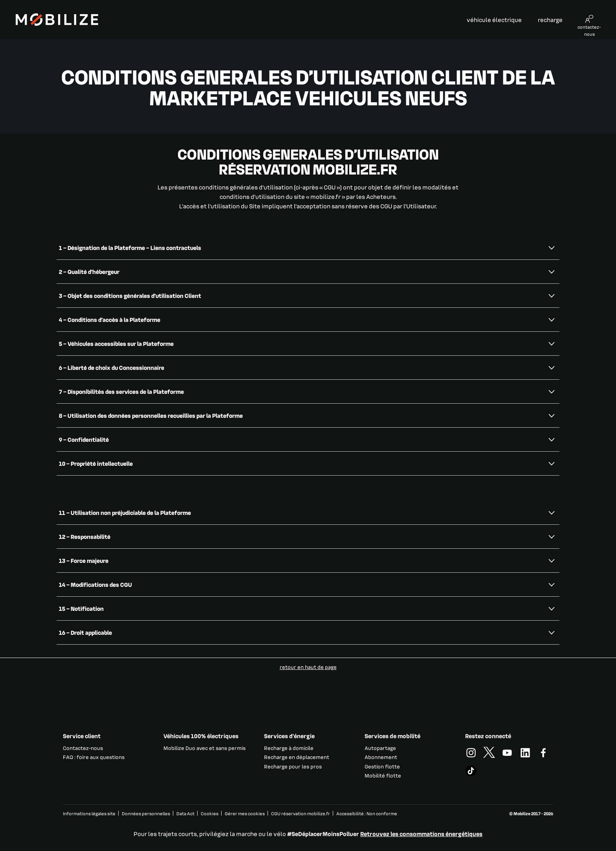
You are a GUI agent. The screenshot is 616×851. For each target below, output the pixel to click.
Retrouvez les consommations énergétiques (421, 834)
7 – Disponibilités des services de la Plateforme (121, 391)
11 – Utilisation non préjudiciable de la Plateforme (125, 513)
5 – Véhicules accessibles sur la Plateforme (116, 344)
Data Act (185, 813)
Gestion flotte (382, 766)
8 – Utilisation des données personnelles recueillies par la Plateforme (151, 415)
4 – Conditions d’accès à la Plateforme (110, 320)
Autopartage (380, 748)
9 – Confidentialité (84, 439)
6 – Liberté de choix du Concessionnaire (112, 368)
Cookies (210, 813)
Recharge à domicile (289, 748)
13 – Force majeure (84, 561)
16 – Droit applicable (85, 632)
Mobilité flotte (383, 775)
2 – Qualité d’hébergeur (89, 272)
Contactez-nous (83, 748)
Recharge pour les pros (293, 766)
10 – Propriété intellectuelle (96, 463)
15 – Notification (81, 608)
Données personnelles (146, 813)
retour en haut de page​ (308, 667)
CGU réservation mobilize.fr (301, 813)
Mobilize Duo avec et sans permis (204, 748)
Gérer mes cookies (245, 814)
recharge (550, 20)
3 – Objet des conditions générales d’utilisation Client (130, 296)
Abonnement (381, 757)
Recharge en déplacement (297, 757)
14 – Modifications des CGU (95, 584)
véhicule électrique (494, 20)
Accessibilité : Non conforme (367, 813)
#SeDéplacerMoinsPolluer (323, 834)
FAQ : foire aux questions (94, 757)
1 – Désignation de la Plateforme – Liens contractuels (130, 248)
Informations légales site (89, 813)
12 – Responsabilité (85, 537)
